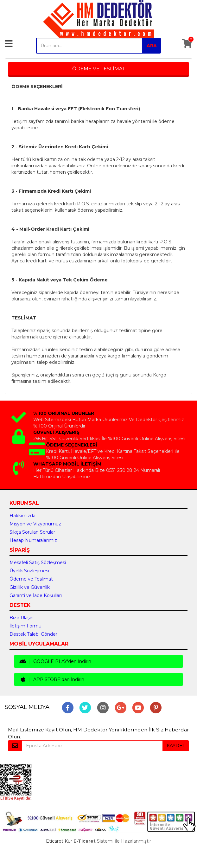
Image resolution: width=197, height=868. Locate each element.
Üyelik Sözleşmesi (29, 571)
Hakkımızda (22, 516)
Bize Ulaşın (22, 618)
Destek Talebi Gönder (33, 634)
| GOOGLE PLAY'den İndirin (55, 661)
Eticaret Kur (59, 841)
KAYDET (176, 746)
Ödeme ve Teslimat (31, 579)
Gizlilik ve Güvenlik (30, 587)
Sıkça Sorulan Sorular (32, 532)
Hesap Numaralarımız (33, 540)
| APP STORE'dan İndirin (52, 679)
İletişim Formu (25, 626)
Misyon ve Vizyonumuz (35, 524)
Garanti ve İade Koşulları (36, 595)
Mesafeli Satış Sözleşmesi (38, 563)
